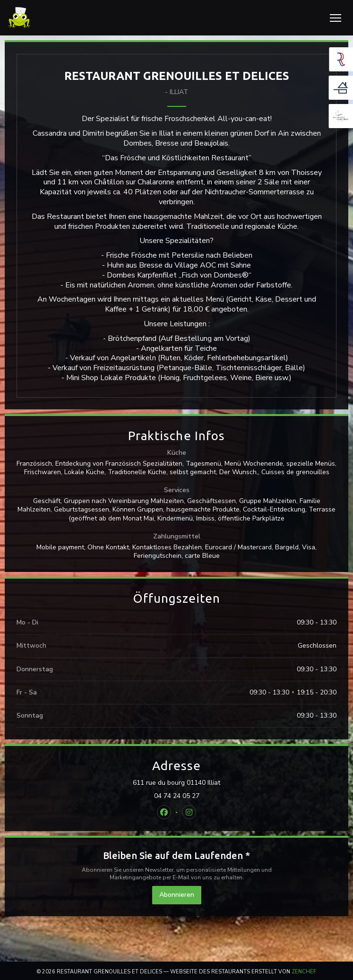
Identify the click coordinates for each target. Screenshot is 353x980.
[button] (336, 18)
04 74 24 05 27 (177, 796)
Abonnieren (177, 895)
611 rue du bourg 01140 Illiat (218, 783)
